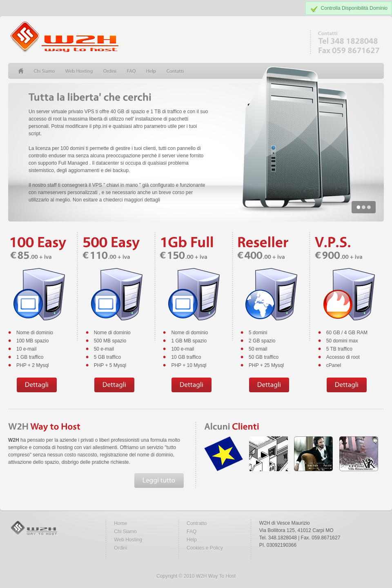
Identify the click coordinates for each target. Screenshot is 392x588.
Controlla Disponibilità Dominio (354, 8)
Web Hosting (128, 540)
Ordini (120, 548)
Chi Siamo (125, 532)
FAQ (192, 532)
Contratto (197, 523)
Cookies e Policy (205, 548)
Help (192, 540)
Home (120, 523)
